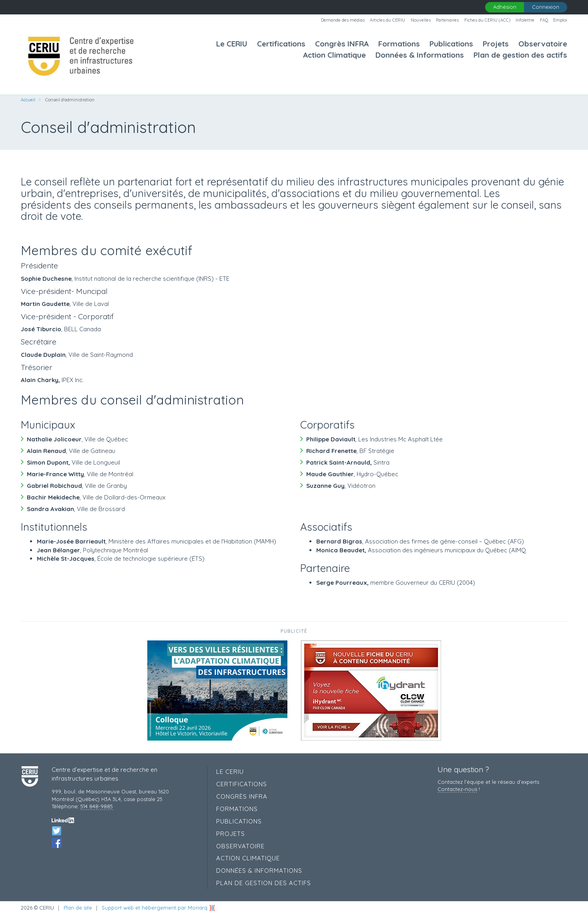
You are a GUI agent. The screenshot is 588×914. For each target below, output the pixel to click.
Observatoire (543, 44)
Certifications (281, 44)
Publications (451, 44)
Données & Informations (420, 55)
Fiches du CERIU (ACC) (487, 20)
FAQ (544, 20)
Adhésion (505, 7)
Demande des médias (343, 20)
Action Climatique (334, 55)
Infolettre (525, 20)
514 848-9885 (97, 806)
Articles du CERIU (387, 20)
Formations (399, 44)
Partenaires (447, 20)
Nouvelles (421, 20)
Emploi (560, 20)
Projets (496, 44)
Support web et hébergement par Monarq (159, 908)
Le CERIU (232, 44)
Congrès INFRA (342, 44)
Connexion (546, 7)
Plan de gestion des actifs (520, 55)
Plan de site (78, 908)
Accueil (28, 100)
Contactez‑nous (457, 789)
